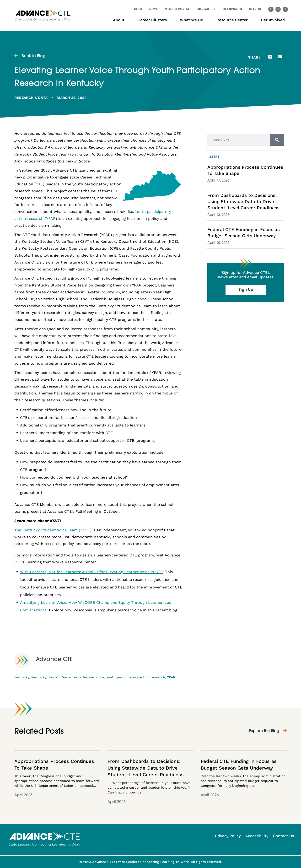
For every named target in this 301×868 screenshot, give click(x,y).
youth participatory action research (136, 677)
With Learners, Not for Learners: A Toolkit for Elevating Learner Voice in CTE (91, 572)
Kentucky (22, 677)
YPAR (171, 677)
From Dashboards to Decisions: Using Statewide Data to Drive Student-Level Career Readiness (243, 202)
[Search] (277, 140)
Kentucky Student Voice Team (56, 677)
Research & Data (31, 98)
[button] (255, 10)
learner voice (94, 677)
